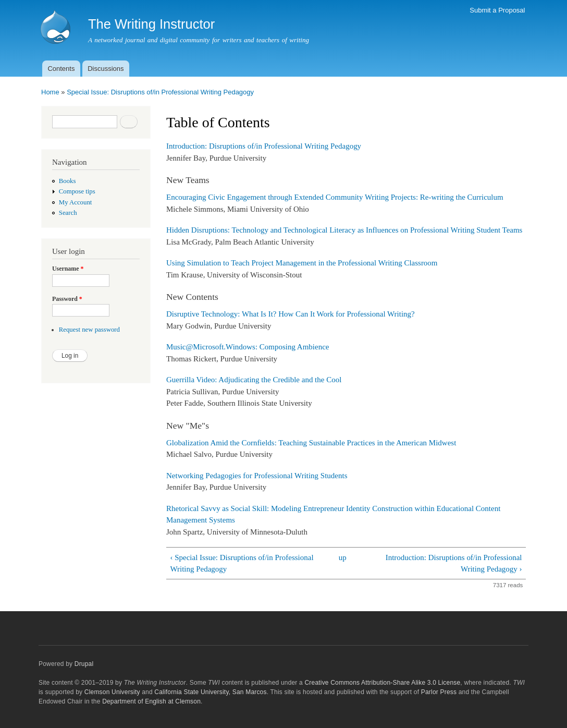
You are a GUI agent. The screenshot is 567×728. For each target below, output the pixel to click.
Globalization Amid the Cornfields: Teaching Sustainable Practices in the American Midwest (311, 443)
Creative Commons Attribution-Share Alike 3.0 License (382, 683)
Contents (61, 69)
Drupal (84, 664)
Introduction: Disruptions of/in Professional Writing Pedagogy (264, 146)
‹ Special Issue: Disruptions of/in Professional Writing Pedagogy (242, 563)
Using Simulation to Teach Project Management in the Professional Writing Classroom (302, 263)
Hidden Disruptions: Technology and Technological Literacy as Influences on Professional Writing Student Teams (344, 230)
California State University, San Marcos (210, 692)
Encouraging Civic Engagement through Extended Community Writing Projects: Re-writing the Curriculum (335, 197)
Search (68, 213)
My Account (76, 202)
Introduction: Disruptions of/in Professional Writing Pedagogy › (454, 563)
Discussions (106, 69)
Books (67, 181)
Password (67, 299)
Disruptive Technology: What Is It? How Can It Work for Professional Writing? (291, 314)
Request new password (89, 330)
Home (50, 92)
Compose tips (77, 191)
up (343, 557)
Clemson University (112, 692)
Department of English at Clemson (151, 701)
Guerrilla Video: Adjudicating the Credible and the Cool (254, 380)
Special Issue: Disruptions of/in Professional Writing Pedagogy (160, 92)
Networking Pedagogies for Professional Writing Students (257, 476)
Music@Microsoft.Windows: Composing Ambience (248, 347)
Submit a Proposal (497, 10)
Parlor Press (439, 692)
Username (68, 269)
